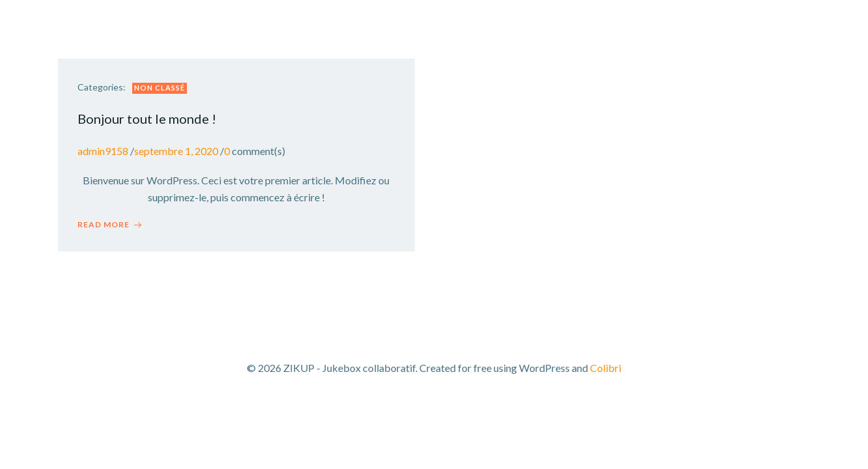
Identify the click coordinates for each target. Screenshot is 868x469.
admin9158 (103, 151)
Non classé (160, 88)
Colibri (606, 368)
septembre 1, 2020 (176, 151)
